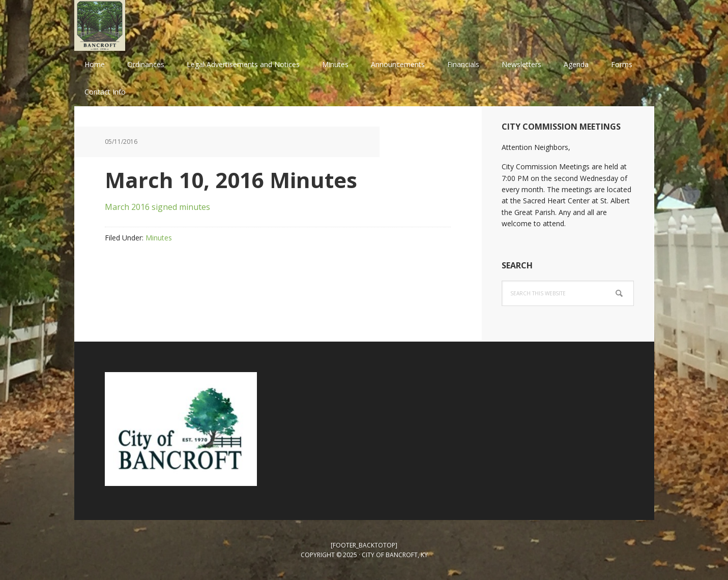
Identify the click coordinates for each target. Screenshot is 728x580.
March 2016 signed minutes (157, 207)
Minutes (159, 238)
